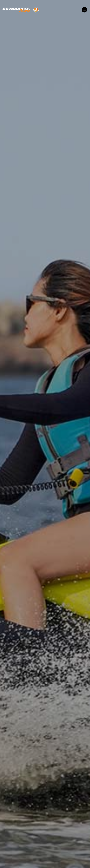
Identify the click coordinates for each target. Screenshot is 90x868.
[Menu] (84, 10)
